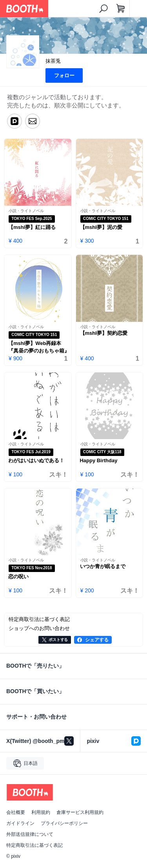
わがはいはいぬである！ (36, 460)
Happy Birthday (99, 460)
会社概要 (16, 812)
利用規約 (41, 812)
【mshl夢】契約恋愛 (104, 333)
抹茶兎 (53, 61)
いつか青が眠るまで (103, 566)
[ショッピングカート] (121, 9)
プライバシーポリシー (64, 823)
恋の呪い (18, 577)
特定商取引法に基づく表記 (34, 845)
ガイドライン (20, 823)
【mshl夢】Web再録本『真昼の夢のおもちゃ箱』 (39, 347)
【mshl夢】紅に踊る (32, 227)
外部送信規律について (30, 834)
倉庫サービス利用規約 (80, 812)
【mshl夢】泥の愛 (101, 227)
